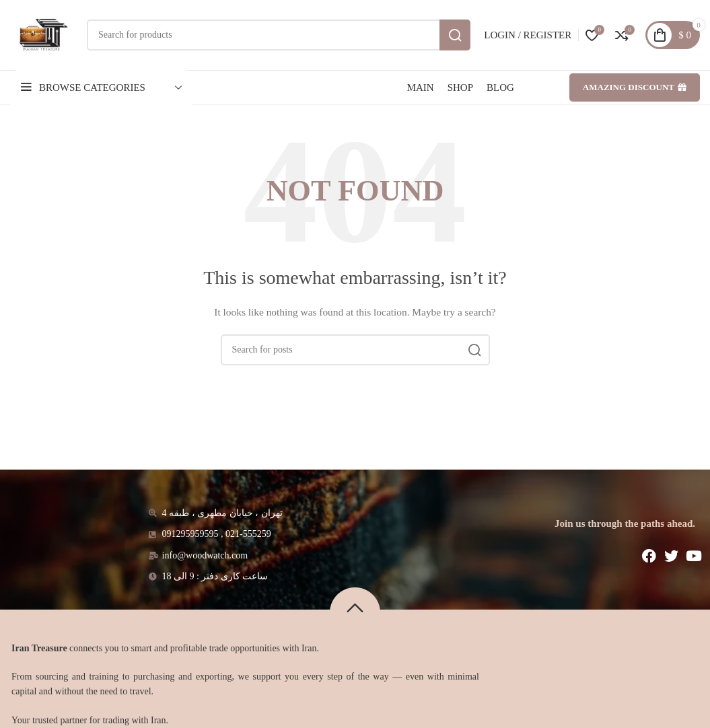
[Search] (279, 35)
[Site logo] (42, 34)
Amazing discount (635, 87)
